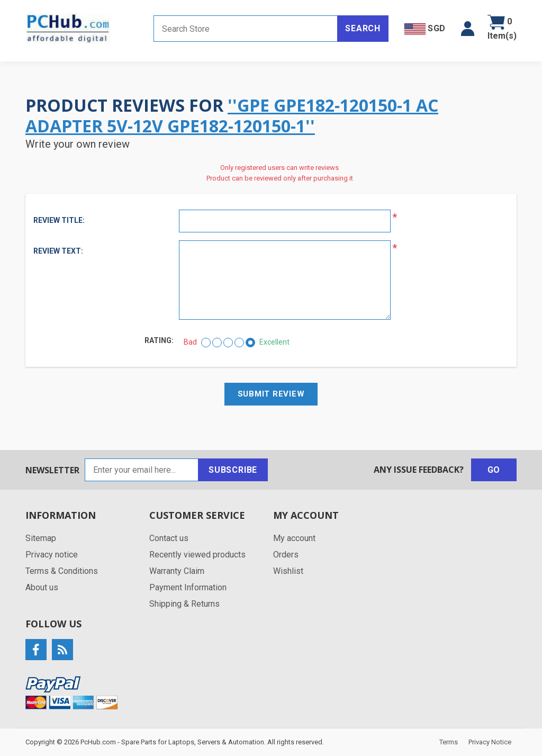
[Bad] (206, 343)
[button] (468, 29)
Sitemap (41, 538)
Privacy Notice (490, 742)
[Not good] (217, 343)
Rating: (159, 340)
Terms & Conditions (62, 571)
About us (42, 587)
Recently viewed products (197, 555)
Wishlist (288, 571)
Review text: (58, 251)
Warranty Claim (177, 571)
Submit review (271, 394)
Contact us (169, 538)
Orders (286, 555)
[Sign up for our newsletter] (142, 470)
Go (494, 470)
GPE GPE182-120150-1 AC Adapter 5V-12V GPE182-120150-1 (232, 115)
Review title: (59, 220)
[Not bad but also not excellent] (228, 343)
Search (363, 28)
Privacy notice (52, 555)
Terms (449, 742)
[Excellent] (250, 343)
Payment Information (188, 587)
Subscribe (233, 470)
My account (294, 538)
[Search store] (246, 29)
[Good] (239, 343)
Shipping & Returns (184, 604)
